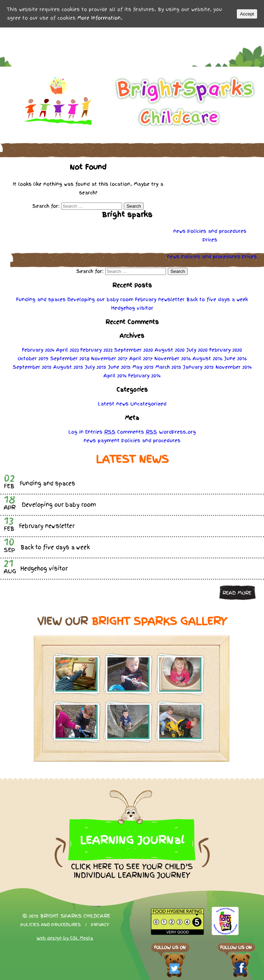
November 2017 (109, 358)
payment (109, 440)
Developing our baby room (100, 299)
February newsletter (160, 299)
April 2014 (115, 376)
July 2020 (197, 350)
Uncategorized (148, 404)
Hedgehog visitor (132, 308)
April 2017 (141, 358)
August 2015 (68, 367)
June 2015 (119, 367)
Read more (237, 593)
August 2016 (207, 358)
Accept (247, 14)
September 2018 (70, 358)
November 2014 (234, 367)
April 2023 (67, 350)
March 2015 (168, 367)
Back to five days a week (217, 299)
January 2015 (198, 367)
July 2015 (96, 367)
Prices (210, 240)
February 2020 (226, 350)
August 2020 (170, 350)
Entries (100, 432)
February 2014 (144, 376)
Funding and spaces (41, 299)
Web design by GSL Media (65, 938)
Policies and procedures (51, 925)
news (179, 231)
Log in (76, 432)
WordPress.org (177, 432)
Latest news (113, 404)
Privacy (100, 925)
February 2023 (96, 350)
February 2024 (38, 350)
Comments (137, 432)
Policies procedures (217, 231)
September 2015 (32, 367)
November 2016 (173, 358)
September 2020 (134, 350)
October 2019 (33, 358)
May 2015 (143, 367)
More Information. (100, 18)
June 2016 (235, 358)
